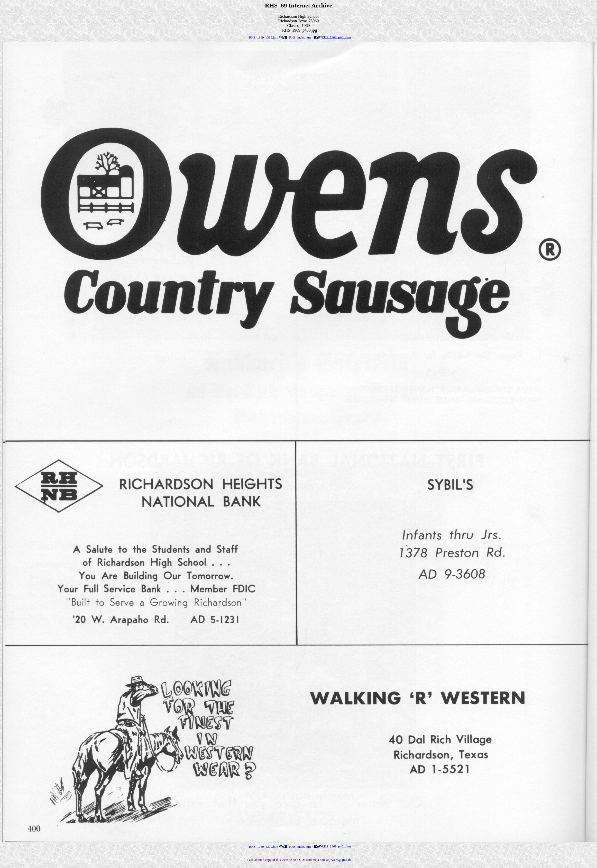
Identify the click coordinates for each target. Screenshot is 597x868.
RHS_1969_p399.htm (264, 37)
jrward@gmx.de (340, 860)
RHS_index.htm (300, 37)
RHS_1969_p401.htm (336, 37)
